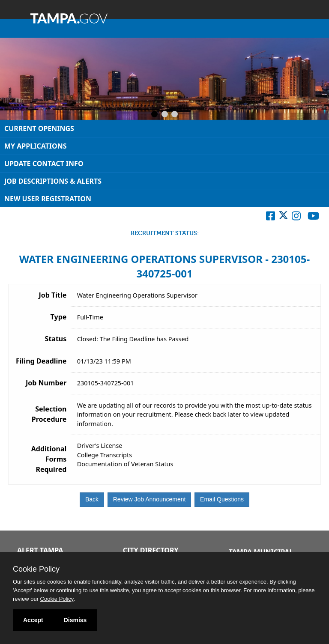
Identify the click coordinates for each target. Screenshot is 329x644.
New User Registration (48, 199)
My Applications (36, 146)
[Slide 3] (175, 115)
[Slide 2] (165, 115)
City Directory (151, 550)
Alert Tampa (40, 550)
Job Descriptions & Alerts (53, 181)
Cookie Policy (36, 569)
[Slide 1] (154, 115)
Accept (33, 620)
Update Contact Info (44, 164)
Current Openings (39, 128)
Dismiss (75, 620)
